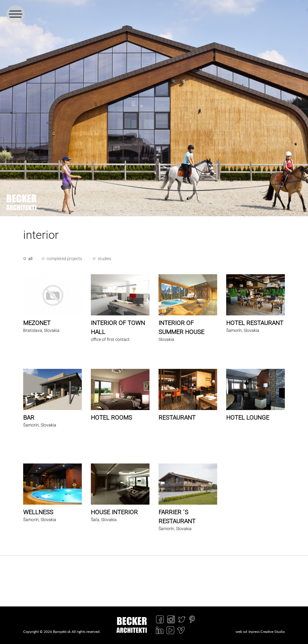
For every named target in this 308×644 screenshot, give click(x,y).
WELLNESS (38, 512)
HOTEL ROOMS (111, 418)
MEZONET (37, 323)
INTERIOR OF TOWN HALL (118, 327)
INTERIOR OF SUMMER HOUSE (181, 327)
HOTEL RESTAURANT (255, 323)
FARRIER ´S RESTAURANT (177, 517)
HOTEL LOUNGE (248, 418)
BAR (29, 418)
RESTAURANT (177, 418)
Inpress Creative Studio (267, 632)
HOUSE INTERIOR (114, 512)
